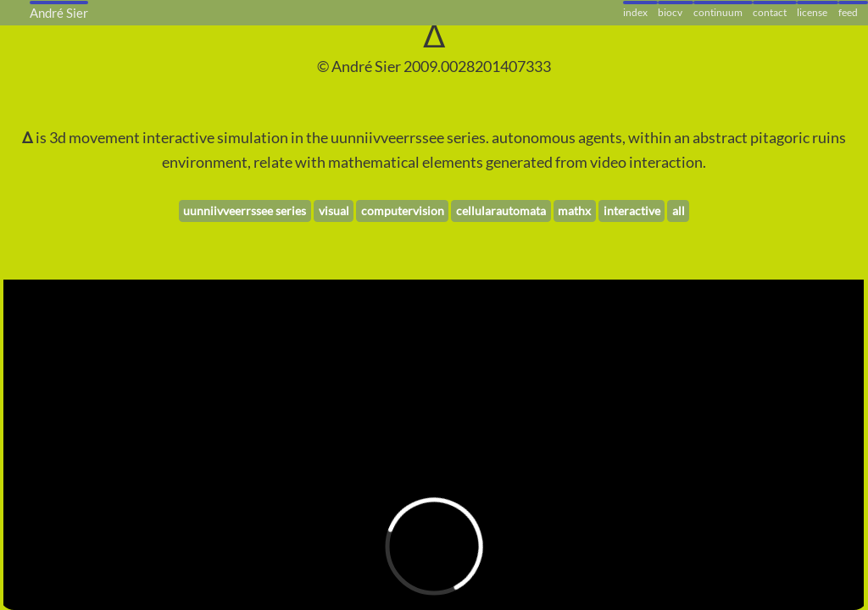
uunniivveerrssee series (245, 211)
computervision (403, 211)
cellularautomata (501, 211)
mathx (574, 211)
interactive (632, 211)
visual (334, 211)
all (679, 211)
